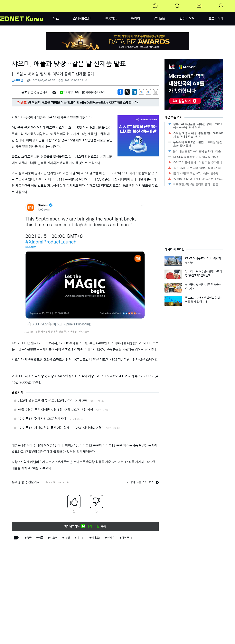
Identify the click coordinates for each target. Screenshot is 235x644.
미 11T (81, 538)
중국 (29, 538)
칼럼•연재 (187, 19)
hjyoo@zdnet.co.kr (58, 482)
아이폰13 (127, 538)
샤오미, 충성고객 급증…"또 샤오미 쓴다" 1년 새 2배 (53, 401)
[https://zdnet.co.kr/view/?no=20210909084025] (120, 92)
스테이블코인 (82, 19)
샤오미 (54, 538)
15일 (67, 538)
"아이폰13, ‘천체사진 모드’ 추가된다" (43, 419)
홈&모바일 (17, 80)
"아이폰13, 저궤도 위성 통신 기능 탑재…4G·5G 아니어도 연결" (61, 428)
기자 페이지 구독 (69, 93)
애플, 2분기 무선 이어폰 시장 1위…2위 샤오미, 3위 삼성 (56, 410)
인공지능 (111, 19)
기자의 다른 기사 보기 (143, 482)
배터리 (136, 19)
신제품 (111, 538)
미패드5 (96, 538)
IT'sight (160, 19)
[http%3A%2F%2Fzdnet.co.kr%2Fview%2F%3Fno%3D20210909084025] (134, 92)
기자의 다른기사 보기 (94, 93)
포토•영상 (216, 19)
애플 (41, 538)
